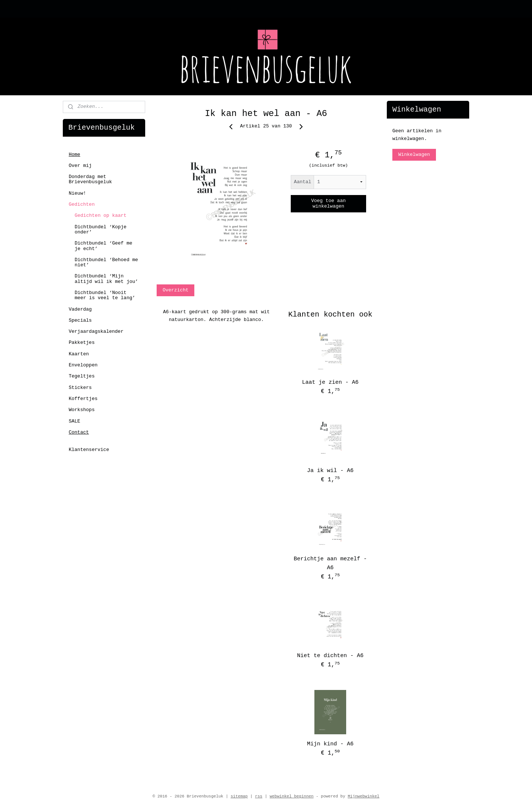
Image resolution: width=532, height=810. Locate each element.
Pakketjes (82, 343)
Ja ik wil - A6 (330, 471)
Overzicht (175, 290)
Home (74, 155)
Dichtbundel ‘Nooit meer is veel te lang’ (105, 295)
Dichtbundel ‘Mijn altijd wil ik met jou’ (106, 279)
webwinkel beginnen (292, 796)
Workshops (82, 410)
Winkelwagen (414, 155)
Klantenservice (89, 450)
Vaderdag (80, 309)
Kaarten (79, 354)
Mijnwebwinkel (364, 796)
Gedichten (82, 204)
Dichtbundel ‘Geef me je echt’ (103, 246)
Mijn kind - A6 (330, 744)
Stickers (80, 388)
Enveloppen (83, 365)
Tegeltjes (82, 376)
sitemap (239, 796)
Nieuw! (77, 193)
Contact (79, 432)
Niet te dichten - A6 (330, 656)
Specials (80, 320)
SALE (74, 421)
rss (259, 796)
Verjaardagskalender (96, 331)
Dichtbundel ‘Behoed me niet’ (106, 262)
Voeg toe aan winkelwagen (328, 204)
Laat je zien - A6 (330, 382)
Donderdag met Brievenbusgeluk (90, 179)
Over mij (80, 166)
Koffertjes (83, 399)
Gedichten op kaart (100, 216)
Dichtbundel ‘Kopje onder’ (100, 230)
